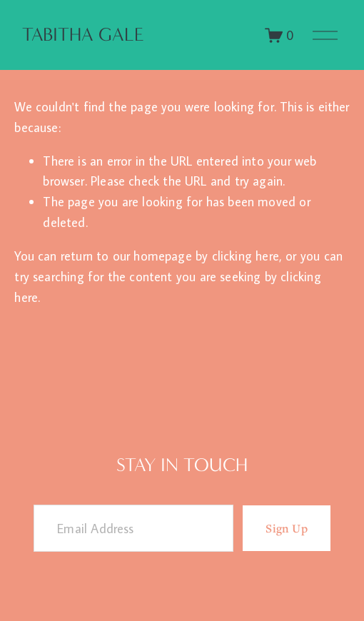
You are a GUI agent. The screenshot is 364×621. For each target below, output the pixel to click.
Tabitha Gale (83, 35)
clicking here (246, 256)
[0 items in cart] (279, 35)
